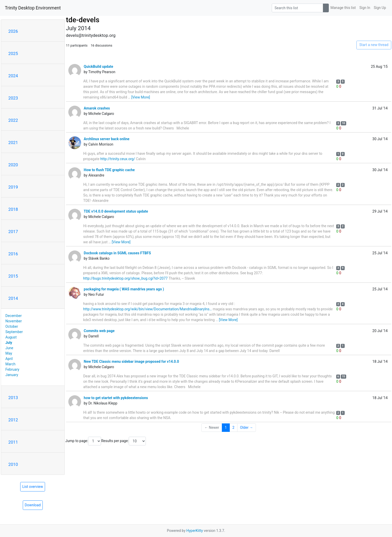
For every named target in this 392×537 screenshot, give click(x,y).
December (14, 316)
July (9, 343)
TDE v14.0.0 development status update (116, 211)
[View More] (141, 97)
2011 (13, 442)
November (14, 321)
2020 (13, 165)
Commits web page (99, 331)
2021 (13, 143)
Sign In (365, 8)
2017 (13, 232)
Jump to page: (83, 441)
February (12, 369)
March (10, 364)
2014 (13, 298)
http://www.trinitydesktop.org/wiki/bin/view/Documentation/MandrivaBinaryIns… (148, 309)
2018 (13, 209)
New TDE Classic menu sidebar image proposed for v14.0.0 (131, 361)
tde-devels (83, 20)
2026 (13, 31)
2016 (13, 254)
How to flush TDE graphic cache (109, 170)
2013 (13, 398)
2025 (13, 53)
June (9, 348)
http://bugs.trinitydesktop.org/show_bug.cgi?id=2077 (125, 278)
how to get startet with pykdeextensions (116, 398)
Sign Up (380, 8)
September (14, 332)
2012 (13, 420)
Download (33, 505)
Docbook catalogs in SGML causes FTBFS (117, 253)
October (12, 326)
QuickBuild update (98, 67)
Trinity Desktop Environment (33, 8)
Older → (247, 428)
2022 (13, 120)
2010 (13, 464)
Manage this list (343, 8)
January (12, 375)
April (9, 359)
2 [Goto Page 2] (233, 428)
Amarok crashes (97, 108)
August (11, 337)
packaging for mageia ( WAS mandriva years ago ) (124, 289)
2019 (13, 187)
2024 (13, 76)
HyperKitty (195, 531)
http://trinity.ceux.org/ (118, 159)
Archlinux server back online (107, 139)
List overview (33, 487)
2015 (13, 276)
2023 (13, 98)
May (9, 353)
